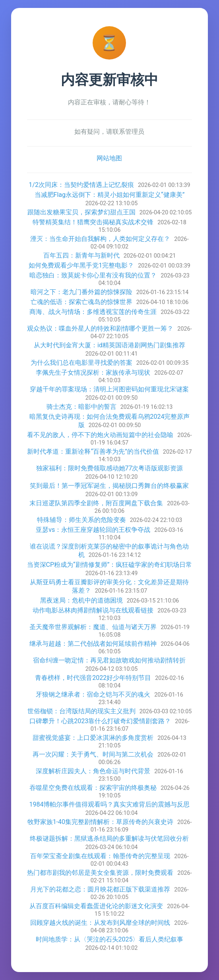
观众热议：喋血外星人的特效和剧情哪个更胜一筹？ (100, 328)
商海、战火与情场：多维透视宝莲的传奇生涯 (93, 312)
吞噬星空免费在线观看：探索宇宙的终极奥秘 (93, 788)
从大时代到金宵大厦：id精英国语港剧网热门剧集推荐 (109, 345)
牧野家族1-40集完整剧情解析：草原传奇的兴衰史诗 (100, 822)
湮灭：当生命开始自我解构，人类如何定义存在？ (100, 239)
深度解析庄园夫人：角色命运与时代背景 (93, 771)
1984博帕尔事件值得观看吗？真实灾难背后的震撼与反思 (110, 804)
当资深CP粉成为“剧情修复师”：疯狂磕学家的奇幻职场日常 (110, 565)
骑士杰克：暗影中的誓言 (81, 407)
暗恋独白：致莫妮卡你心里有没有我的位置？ (93, 275)
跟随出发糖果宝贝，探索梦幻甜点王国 (81, 212)
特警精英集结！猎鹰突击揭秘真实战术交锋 (93, 222)
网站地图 (109, 158)
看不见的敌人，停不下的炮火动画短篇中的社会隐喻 (100, 435)
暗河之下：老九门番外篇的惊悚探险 (81, 292)
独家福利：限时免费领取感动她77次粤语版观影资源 (110, 468)
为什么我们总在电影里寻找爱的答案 (81, 363)
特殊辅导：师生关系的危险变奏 (81, 520)
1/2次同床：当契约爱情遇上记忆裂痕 (81, 185)
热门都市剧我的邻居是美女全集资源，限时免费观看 (100, 873)
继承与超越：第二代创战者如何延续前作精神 (93, 644)
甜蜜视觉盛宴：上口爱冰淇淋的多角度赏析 (93, 738)
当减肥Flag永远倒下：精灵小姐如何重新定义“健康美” (110, 195)
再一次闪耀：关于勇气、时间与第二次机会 (93, 754)
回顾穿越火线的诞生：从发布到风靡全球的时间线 (100, 923)
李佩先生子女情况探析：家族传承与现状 (93, 373)
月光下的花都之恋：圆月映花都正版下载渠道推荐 (100, 889)
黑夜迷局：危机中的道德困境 (81, 600)
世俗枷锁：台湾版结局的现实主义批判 (81, 711)
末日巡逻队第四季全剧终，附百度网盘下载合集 (96, 503)
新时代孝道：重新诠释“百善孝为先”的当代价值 (93, 451)
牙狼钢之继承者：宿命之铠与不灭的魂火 (93, 694)
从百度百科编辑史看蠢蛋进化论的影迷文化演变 (96, 906)
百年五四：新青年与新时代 (81, 255)
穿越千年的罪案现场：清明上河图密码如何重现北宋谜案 (109, 389)
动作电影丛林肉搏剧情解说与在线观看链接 (93, 610)
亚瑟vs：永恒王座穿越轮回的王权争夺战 (93, 530)
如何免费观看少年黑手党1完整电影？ (81, 265)
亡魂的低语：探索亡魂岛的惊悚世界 (81, 302)
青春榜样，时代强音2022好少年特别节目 (93, 678)
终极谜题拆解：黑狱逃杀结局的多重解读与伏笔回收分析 (109, 838)
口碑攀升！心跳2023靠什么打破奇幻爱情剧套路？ (100, 721)
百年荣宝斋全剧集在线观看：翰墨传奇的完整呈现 (100, 856)
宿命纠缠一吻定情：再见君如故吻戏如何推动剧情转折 (109, 660)
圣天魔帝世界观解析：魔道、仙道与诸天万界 (93, 627)
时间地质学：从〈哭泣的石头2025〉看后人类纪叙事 (110, 939)
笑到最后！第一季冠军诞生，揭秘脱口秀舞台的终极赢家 (109, 486)
